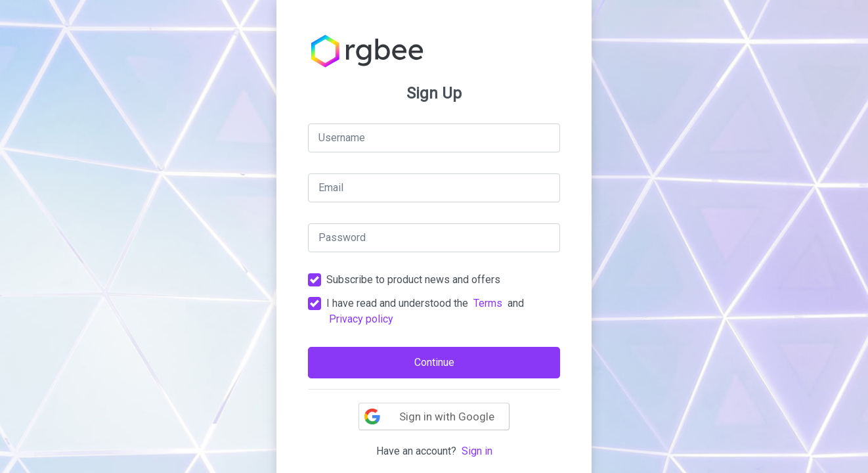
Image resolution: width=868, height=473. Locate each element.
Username (342, 138)
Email (331, 188)
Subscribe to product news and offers (413, 280)
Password (342, 237)
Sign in (477, 451)
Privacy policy (361, 319)
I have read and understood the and (425, 311)
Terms (488, 303)
